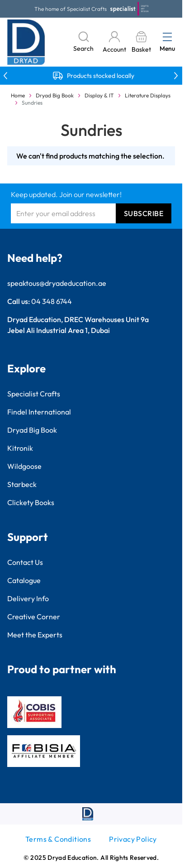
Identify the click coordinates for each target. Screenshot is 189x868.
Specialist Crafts (34, 394)
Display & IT (99, 95)
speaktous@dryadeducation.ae (57, 283)
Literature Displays (148, 95)
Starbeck (22, 484)
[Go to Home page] (26, 42)
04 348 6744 (52, 301)
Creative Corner (34, 617)
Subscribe (144, 213)
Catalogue (24, 580)
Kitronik (20, 448)
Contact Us (25, 562)
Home (18, 95)
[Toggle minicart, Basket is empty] (141, 42)
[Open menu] (167, 37)
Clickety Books (31, 502)
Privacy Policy (133, 839)
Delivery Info (28, 598)
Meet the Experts (35, 635)
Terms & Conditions (58, 839)
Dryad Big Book (55, 95)
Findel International (39, 412)
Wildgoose (24, 466)
